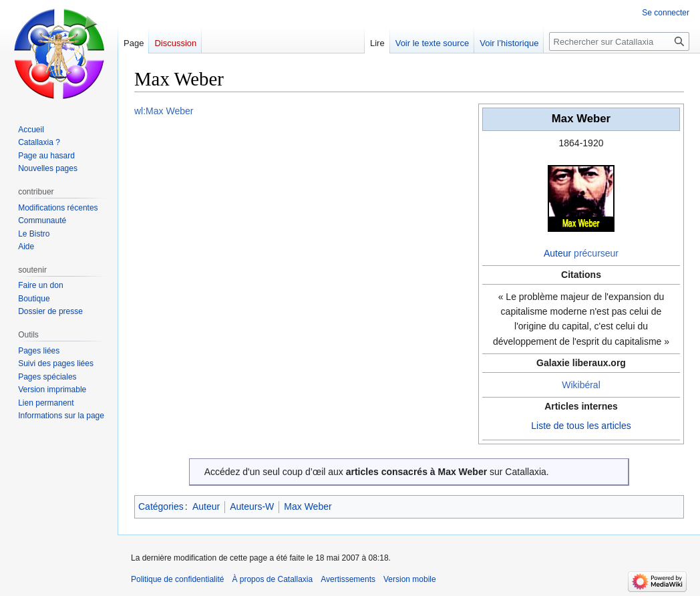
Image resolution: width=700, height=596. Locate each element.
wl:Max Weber (164, 111)
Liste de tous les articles (581, 426)
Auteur (557, 253)
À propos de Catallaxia (272, 579)
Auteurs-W (252, 506)
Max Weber (308, 506)
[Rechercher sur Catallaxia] (619, 41)
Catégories (161, 506)
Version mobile (410, 579)
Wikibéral (581, 385)
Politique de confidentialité (177, 579)
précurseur (596, 253)
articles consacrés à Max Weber (416, 472)
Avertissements (348, 579)
